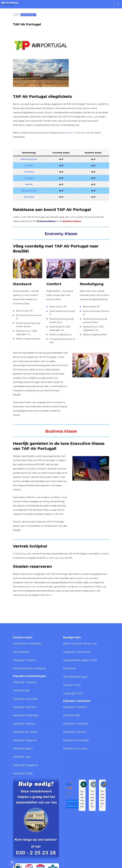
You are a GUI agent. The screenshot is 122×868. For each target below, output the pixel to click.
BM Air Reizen (10, 3)
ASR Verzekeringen (72, 668)
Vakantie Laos (20, 731)
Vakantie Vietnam (21, 693)
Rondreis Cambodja (73, 719)
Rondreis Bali (69, 699)
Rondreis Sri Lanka (72, 725)
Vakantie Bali (19, 680)
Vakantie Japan (20, 725)
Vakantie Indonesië (22, 686)
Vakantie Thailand (21, 674)
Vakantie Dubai (20, 744)
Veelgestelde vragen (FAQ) (76, 655)
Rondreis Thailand (72, 693)
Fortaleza (29, 172)
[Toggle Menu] (119, 4)
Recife (29, 184)
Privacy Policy (70, 675)
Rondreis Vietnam (72, 712)
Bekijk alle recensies (74, 771)
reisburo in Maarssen (75, 133)
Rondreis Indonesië (73, 706)
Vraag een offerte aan (73, 649)
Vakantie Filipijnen (21, 719)
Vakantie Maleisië (21, 706)
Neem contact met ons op (76, 643)
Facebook (68, 662)
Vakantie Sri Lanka (22, 712)
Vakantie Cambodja (22, 699)
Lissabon (29, 178)
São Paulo (29, 197)
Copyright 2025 (70, 681)
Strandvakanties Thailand (25, 662)
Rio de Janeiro (29, 191)
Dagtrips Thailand (21, 655)
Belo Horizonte (29, 159)
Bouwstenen (19, 649)
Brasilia (29, 166)
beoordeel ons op (73, 776)
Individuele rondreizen (24, 643)
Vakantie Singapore (22, 738)
